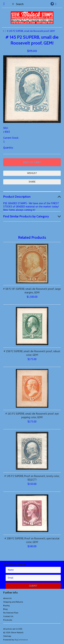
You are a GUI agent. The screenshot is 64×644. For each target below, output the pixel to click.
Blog (5, 609)
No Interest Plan (11, 613)
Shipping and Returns (13, 602)
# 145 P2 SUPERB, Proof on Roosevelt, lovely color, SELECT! (32, 478)
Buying (6, 605)
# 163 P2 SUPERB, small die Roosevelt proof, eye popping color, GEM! (32, 415)
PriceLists (8, 620)
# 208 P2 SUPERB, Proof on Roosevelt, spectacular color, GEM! (32, 540)
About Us (7, 598)
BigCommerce (21, 640)
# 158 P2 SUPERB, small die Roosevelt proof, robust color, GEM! (32, 353)
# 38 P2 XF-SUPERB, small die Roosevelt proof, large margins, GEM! (32, 291)
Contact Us (8, 616)
